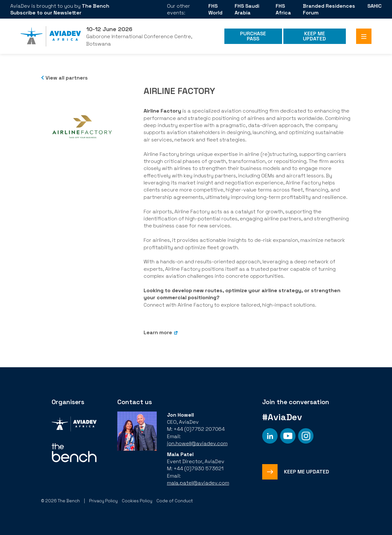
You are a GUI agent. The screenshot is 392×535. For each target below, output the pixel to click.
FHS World (215, 9)
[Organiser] (74, 425)
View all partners (67, 78)
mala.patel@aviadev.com (198, 483)
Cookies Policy (137, 501)
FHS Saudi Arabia (247, 9)
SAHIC (375, 6)
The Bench (96, 6)
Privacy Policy (103, 501)
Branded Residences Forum (329, 9)
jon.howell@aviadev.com (197, 443)
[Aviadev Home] (51, 36)
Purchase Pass (253, 36)
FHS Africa (283, 9)
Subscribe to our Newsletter (46, 13)
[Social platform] (270, 436)
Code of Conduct (175, 501)
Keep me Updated (314, 36)
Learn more (158, 332)
